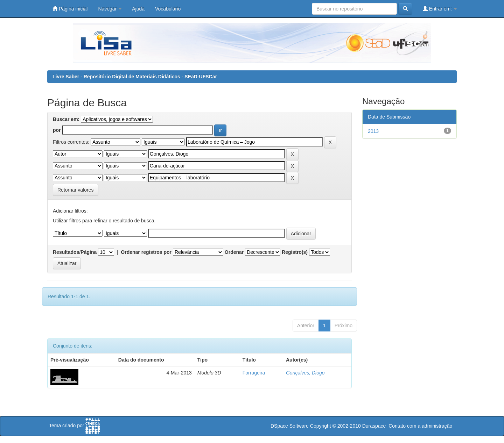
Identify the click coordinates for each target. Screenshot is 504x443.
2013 (373, 131)
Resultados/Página (75, 252)
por (57, 130)
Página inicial (70, 9)
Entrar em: (440, 9)
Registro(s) (295, 252)
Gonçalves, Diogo (305, 373)
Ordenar (234, 252)
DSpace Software (290, 426)
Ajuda (138, 9)
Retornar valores (76, 190)
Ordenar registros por (146, 252)
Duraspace (374, 426)
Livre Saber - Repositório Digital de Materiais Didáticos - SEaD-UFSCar (135, 77)
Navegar (110, 9)
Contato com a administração (420, 426)
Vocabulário (168, 9)
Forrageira (254, 373)
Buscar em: (66, 119)
